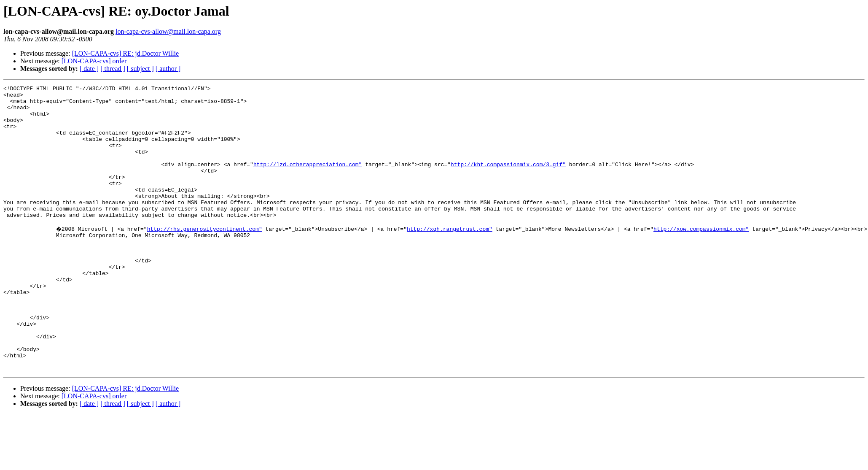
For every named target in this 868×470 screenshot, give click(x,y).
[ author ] (168, 69)
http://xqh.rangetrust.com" (450, 257)
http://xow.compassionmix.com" (702, 257)
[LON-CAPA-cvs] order (94, 61)
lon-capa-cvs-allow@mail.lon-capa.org (168, 31)
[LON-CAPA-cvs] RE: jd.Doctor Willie (126, 53)
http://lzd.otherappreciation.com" (308, 181)
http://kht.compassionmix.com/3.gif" (508, 181)
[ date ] (89, 69)
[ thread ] (113, 69)
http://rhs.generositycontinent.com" (206, 257)
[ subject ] (140, 69)
